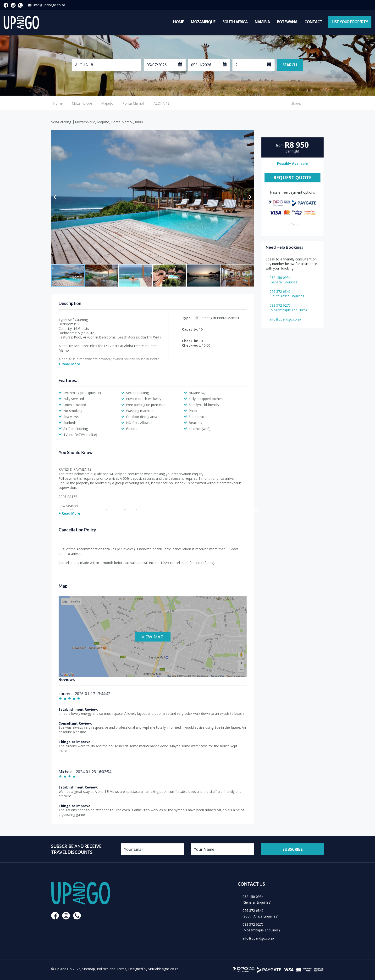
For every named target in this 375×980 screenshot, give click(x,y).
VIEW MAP (152, 637)
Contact (313, 22)
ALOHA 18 (162, 103)
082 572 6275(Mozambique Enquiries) (288, 308)
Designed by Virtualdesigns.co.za (153, 969)
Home (178, 22)
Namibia (262, 22)
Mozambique (203, 22)
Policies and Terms (112, 969)
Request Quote (292, 178)
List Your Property (350, 22)
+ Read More (69, 364)
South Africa (235, 22)
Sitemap (89, 969)
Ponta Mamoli (133, 103)
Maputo (107, 103)
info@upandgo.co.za (49, 5)
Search (290, 65)
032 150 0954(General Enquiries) (284, 280)
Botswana (287, 22)
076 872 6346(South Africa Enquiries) (287, 294)
